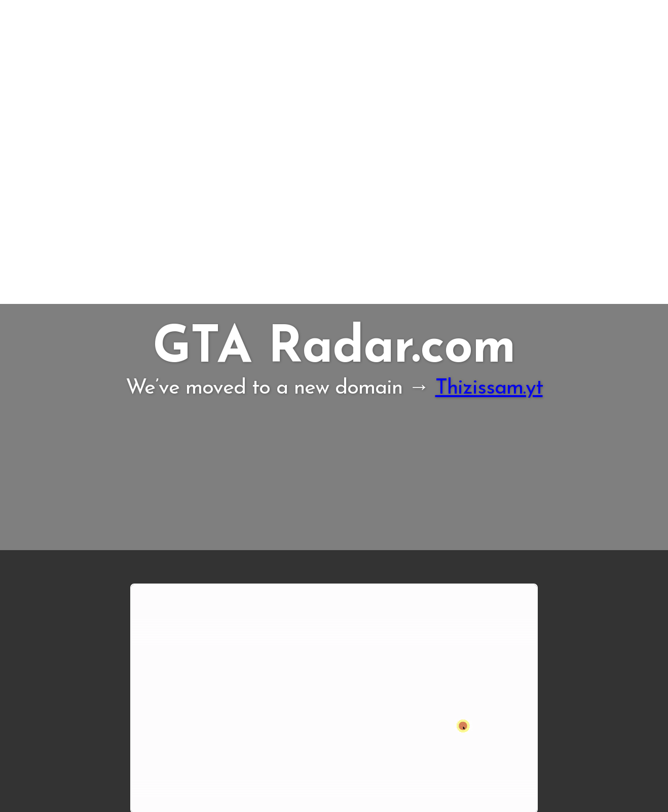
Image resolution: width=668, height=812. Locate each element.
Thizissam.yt (489, 388)
